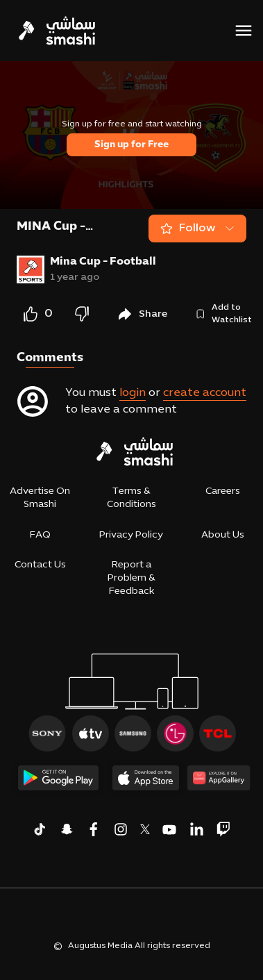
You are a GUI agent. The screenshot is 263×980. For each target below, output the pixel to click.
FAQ (40, 535)
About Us (223, 535)
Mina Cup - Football (103, 262)
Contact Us (40, 565)
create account (205, 393)
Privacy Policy (131, 535)
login (133, 393)
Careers (223, 491)
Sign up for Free (131, 145)
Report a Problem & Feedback (131, 578)
